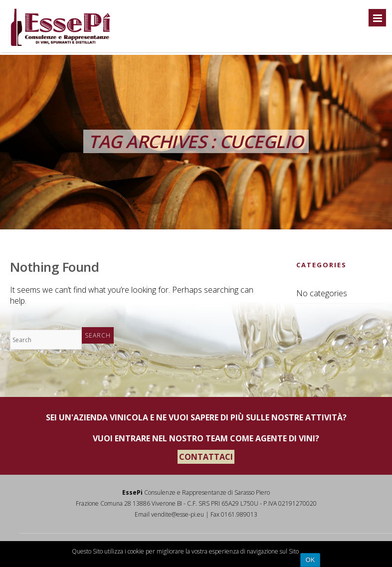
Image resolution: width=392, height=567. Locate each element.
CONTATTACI (206, 457)
